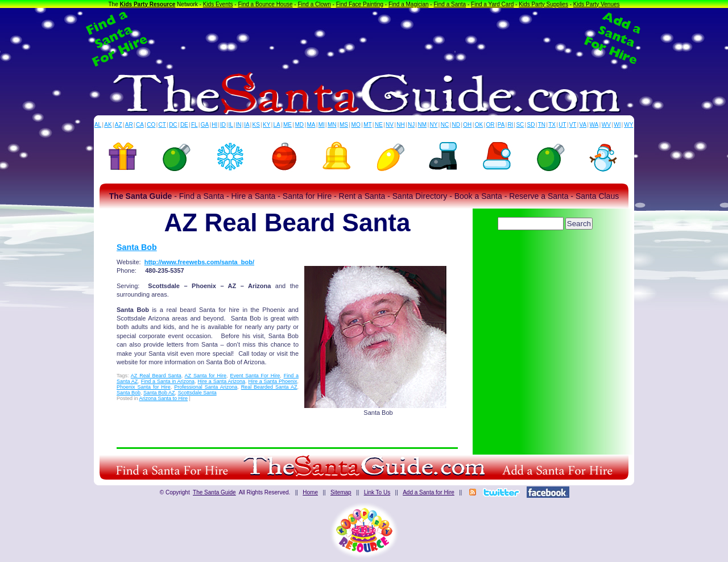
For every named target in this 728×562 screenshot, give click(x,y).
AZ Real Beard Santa (156, 376)
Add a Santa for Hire (429, 492)
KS (256, 125)
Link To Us (377, 492)
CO (151, 125)
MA (311, 125)
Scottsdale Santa (197, 393)
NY (433, 125)
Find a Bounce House (265, 4)
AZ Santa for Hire (206, 376)
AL (98, 125)
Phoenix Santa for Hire (144, 387)
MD (300, 125)
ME (288, 125)
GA (205, 125)
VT (573, 125)
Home (310, 492)
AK (108, 125)
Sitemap (341, 492)
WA (594, 125)
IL (231, 125)
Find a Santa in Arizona (168, 381)
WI (617, 125)
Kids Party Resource (148, 4)
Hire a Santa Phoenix (272, 381)
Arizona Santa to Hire (164, 398)
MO (356, 125)
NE (379, 125)
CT (162, 125)
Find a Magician (409, 4)
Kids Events (218, 4)
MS (344, 125)
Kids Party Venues (597, 4)
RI (510, 125)
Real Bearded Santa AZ (269, 387)
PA (501, 125)
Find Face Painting (360, 4)
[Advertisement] (364, 39)
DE (184, 125)
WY (628, 125)
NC (445, 125)
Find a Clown (314, 4)
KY (266, 125)
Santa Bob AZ (159, 393)
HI (214, 125)
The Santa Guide (214, 492)
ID (223, 125)
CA (140, 125)
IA (247, 125)
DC (173, 125)
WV (606, 125)
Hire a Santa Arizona (221, 381)
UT (562, 125)
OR (491, 125)
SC (520, 125)
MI (322, 125)
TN (542, 125)
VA (583, 125)
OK (479, 125)
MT (367, 125)
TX (552, 125)
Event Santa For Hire (255, 376)
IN (238, 125)
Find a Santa (450, 4)
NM (423, 125)
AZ (119, 125)
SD (531, 125)
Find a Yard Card (492, 4)
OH (467, 125)
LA (277, 125)
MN (332, 125)
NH (400, 125)
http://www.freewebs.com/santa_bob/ (199, 262)
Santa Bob (137, 247)
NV (390, 125)
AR (129, 125)
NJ (411, 125)
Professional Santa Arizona (206, 387)
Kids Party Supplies (543, 4)
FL (195, 125)
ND (456, 125)
